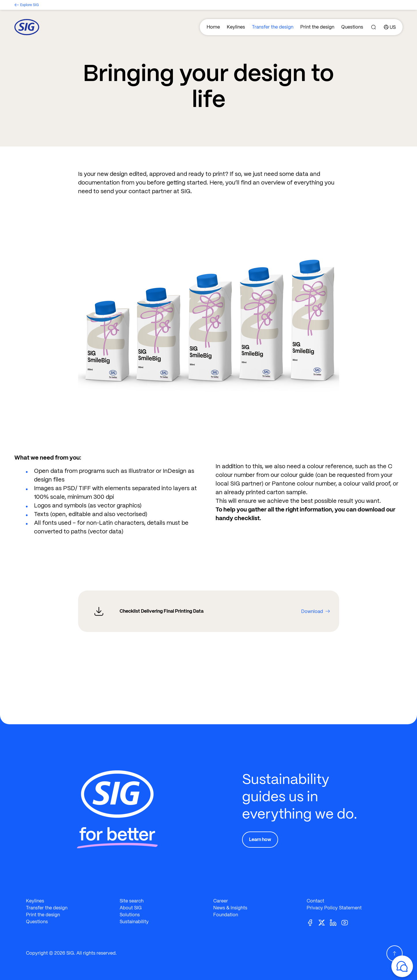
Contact (315, 901)
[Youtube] (347, 922)
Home (213, 27)
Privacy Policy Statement (334, 908)
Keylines (236, 27)
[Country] (390, 27)
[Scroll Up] (395, 953)
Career (221, 901)
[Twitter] (324, 922)
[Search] (373, 27)
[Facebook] (312, 922)
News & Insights (230, 908)
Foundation (226, 915)
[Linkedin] (335, 922)
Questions (352, 27)
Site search (132, 901)
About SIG (131, 908)
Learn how (260, 839)
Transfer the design (273, 27)
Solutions (130, 915)
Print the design (317, 27)
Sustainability (134, 922)
